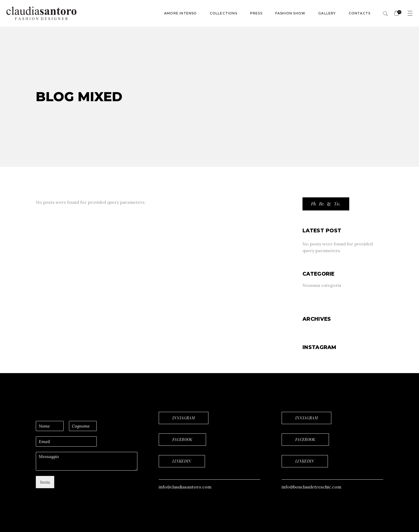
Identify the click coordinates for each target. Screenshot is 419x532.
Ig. (329, 204)
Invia (45, 482)
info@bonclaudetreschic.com (311, 487)
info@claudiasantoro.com (185, 487)
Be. (322, 204)
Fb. (314, 204)
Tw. (337, 204)
